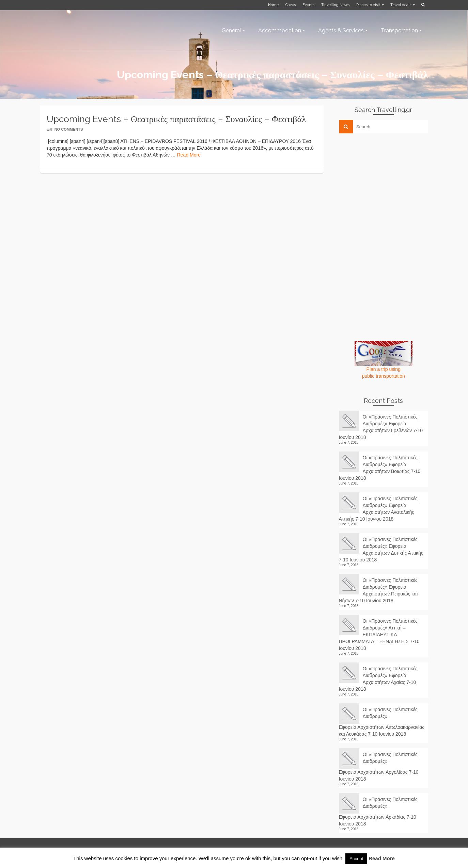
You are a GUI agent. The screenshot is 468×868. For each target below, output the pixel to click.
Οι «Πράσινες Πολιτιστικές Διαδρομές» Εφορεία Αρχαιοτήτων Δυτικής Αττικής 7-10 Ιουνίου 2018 (381, 550)
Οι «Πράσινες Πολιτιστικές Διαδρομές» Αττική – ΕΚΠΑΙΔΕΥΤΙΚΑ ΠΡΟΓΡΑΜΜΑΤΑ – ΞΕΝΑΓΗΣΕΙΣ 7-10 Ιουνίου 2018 (379, 635)
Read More (189, 155)
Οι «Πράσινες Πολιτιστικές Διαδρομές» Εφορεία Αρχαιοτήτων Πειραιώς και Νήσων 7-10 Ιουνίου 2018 (378, 590)
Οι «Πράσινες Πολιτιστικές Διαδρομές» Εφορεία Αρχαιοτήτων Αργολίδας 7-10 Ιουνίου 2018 (379, 767)
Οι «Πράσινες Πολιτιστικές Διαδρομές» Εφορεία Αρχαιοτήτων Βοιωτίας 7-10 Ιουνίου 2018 (380, 468)
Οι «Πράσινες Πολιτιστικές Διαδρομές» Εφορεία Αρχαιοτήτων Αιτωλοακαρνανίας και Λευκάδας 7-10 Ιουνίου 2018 (382, 722)
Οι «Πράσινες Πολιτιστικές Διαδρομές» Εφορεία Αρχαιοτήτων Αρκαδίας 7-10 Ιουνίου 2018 (378, 812)
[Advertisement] (390, 186)
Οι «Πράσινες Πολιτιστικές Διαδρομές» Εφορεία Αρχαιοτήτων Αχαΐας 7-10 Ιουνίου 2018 (378, 679)
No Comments (69, 129)
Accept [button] (356, 859)
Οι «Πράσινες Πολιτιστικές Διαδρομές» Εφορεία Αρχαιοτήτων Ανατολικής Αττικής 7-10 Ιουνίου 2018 (378, 509)
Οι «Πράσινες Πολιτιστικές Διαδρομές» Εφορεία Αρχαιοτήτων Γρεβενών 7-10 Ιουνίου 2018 (381, 427)
